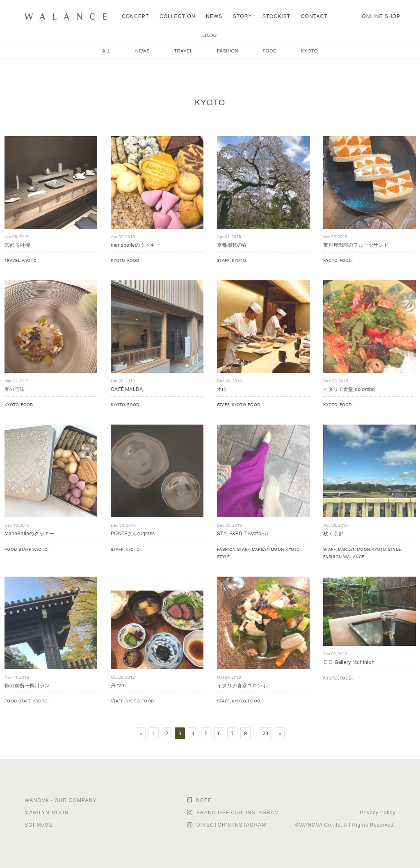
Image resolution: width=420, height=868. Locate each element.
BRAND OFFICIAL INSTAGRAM (238, 813)
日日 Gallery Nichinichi (349, 662)
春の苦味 (15, 389)
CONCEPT (135, 16)
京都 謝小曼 (18, 245)
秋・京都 (333, 533)
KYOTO (309, 51)
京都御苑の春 (232, 245)
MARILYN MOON (268, 549)
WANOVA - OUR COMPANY (61, 800)
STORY (242, 16)
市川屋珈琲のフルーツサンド (356, 245)
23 (265, 733)
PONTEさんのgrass (133, 533)
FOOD (269, 51)
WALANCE (354, 557)
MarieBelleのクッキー (30, 533)
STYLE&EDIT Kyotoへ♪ (243, 533)
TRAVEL (183, 51)
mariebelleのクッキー (136, 245)
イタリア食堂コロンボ (242, 685)
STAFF (224, 260)
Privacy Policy (378, 813)
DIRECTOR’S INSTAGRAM (232, 825)
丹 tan (118, 685)
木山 (222, 389)
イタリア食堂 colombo (349, 389)
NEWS (214, 16)
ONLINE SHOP (381, 16)
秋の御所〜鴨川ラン (27, 685)
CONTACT (314, 16)
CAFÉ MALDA (127, 389)
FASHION (228, 51)
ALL (106, 51)
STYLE (224, 557)
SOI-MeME (39, 825)
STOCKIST (276, 16)
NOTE (204, 800)
